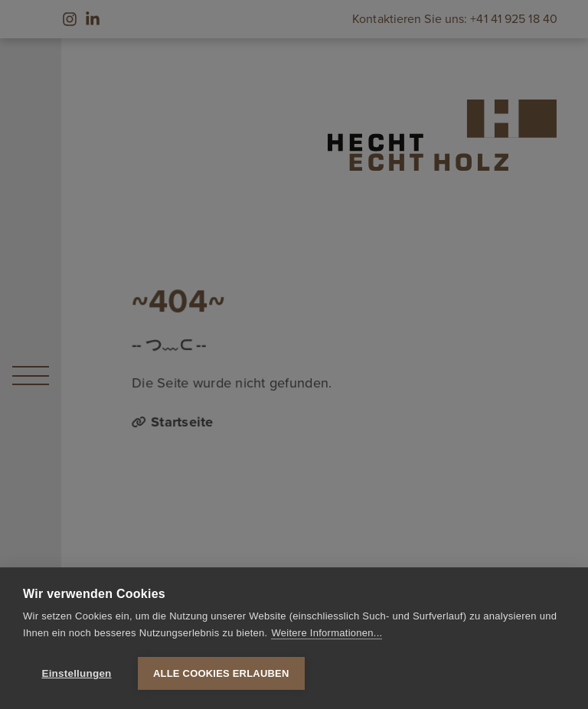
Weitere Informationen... (327, 633)
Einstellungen (76, 673)
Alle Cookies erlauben (221, 673)
